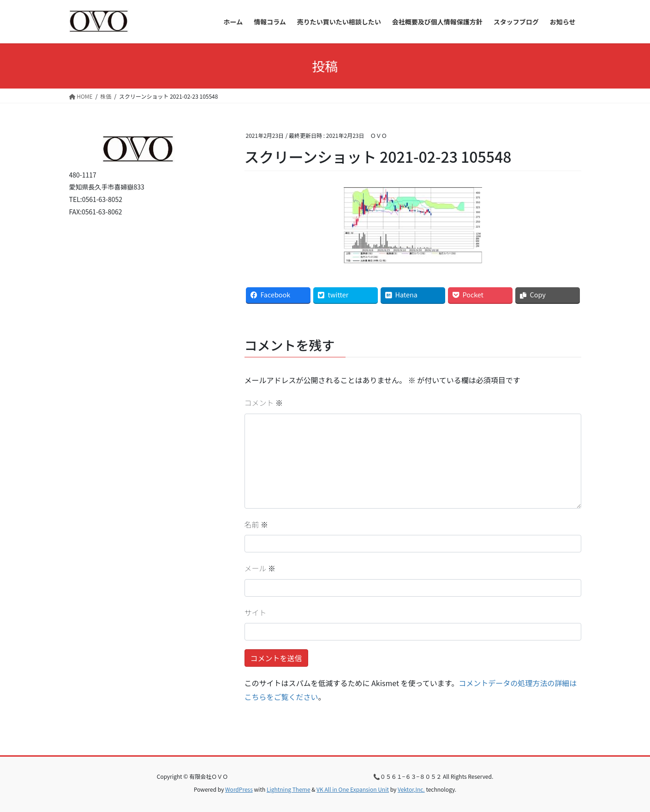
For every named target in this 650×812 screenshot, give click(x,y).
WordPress (239, 789)
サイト (256, 612)
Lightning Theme (289, 789)
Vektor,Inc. (411, 789)
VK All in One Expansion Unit (353, 789)
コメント (264, 403)
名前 (256, 524)
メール (260, 568)
